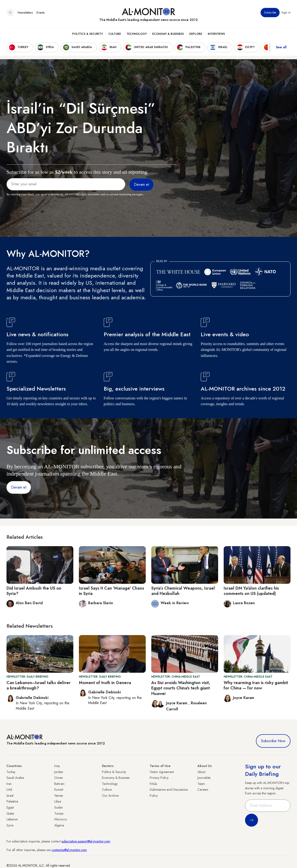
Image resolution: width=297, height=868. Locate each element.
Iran (9, 784)
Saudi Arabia (15, 778)
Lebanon (12, 819)
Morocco (61, 819)
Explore (196, 35)
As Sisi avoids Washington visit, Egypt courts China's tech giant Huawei (181, 688)
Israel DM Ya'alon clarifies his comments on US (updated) (251, 591)
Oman (59, 778)
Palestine (12, 801)
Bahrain (59, 784)
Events (40, 14)
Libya (58, 801)
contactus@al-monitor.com (69, 850)
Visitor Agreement (162, 772)
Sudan (59, 807)
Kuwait (59, 790)
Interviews (216, 35)
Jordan (59, 772)
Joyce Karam (177, 703)
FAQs (153, 784)
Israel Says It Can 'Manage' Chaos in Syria (111, 591)
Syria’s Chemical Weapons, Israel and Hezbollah (183, 591)
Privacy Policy (159, 778)
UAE (9, 790)
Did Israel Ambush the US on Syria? (34, 591)
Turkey (11, 772)
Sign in (286, 14)
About (201, 772)
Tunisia (59, 813)
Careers (203, 790)
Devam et (19, 487)
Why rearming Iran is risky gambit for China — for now (256, 685)
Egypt (10, 807)
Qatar (10, 813)
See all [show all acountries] (281, 49)
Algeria (59, 825)
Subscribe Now (273, 741)
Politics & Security (87, 35)
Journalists (204, 778)
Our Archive (110, 796)
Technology (137, 35)
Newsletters (25, 14)
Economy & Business (168, 35)
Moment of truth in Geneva (105, 683)
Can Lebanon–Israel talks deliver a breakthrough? (39, 685)
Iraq (57, 766)
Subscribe (270, 14)
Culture (115, 35)
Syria (10, 825)
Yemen (59, 796)
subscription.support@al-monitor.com (86, 841)
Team (201, 784)
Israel (10, 796)
